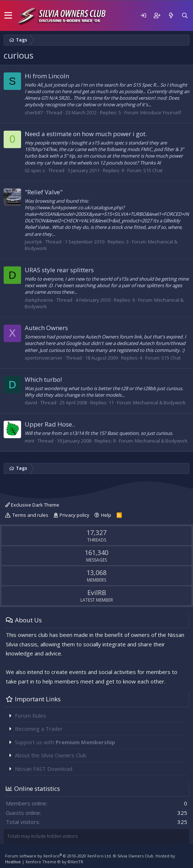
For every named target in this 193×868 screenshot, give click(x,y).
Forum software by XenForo (59, 856)
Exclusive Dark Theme (32, 505)
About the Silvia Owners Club (51, 755)
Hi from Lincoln (47, 76)
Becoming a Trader (39, 729)
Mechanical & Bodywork (159, 403)
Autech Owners (46, 328)
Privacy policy (75, 515)
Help (106, 515)
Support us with (65, 742)
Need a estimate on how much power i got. (86, 134)
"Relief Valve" (44, 192)
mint (29, 441)
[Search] (185, 15)
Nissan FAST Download (44, 769)
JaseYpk (33, 242)
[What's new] (171, 15)
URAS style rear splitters (59, 270)
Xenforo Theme (54, 862)
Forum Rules (31, 716)
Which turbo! (43, 379)
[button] (8, 16)
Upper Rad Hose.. (50, 424)
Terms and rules (30, 515)
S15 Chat (153, 170)
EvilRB (97, 592)
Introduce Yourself (161, 112)
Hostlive (13, 862)
